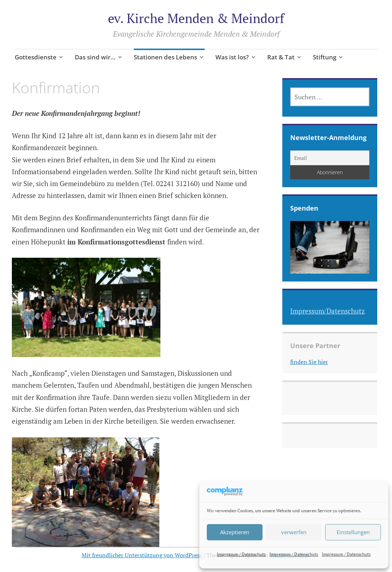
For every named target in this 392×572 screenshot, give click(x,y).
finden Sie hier (309, 362)
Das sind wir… (95, 57)
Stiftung (325, 57)
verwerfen (294, 532)
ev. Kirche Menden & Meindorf (196, 18)
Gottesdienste (36, 57)
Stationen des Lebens (165, 57)
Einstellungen (353, 532)
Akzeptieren (235, 532)
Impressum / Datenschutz (241, 554)
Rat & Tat (281, 57)
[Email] (330, 158)
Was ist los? (232, 57)
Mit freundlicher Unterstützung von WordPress (142, 555)
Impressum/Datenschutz (327, 311)
